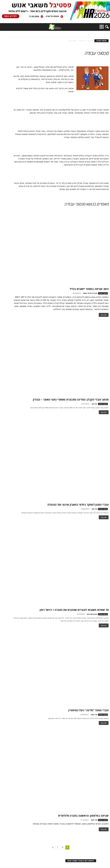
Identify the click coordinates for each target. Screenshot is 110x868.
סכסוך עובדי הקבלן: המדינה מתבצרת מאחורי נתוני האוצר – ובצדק (71, 400)
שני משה (94, 715)
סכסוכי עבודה (103, 293)
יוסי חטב (94, 404)
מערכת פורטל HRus (90, 293)
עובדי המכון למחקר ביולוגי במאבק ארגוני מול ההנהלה (78, 505)
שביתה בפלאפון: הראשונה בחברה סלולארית (83, 816)
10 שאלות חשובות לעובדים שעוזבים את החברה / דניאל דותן (74, 610)
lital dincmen (92, 614)
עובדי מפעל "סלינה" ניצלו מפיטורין (88, 710)
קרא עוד (104, 315)
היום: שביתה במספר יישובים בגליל (89, 289)
